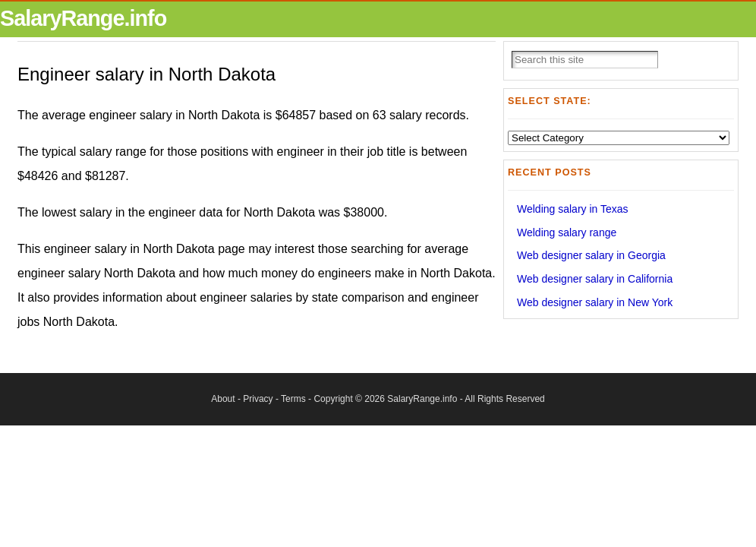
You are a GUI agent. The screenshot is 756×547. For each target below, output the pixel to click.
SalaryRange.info (83, 18)
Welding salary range (567, 232)
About (223, 399)
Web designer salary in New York (595, 302)
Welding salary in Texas (573, 209)
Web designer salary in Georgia (591, 255)
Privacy (258, 399)
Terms (293, 399)
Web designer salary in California (595, 279)
